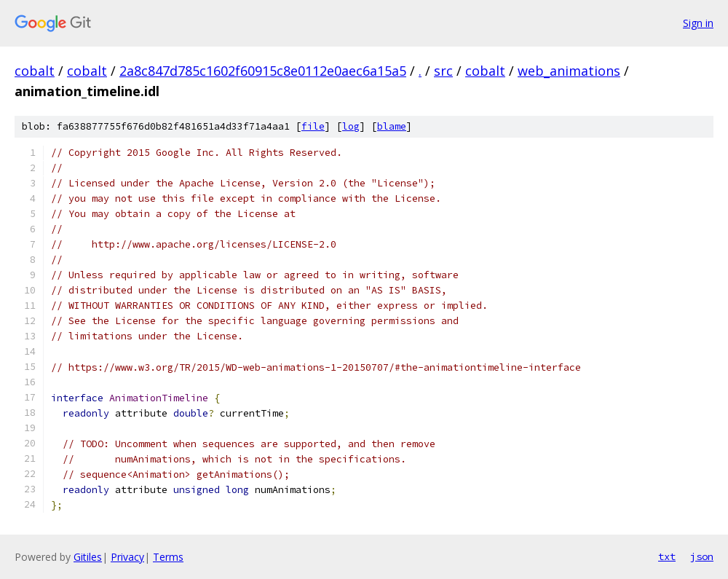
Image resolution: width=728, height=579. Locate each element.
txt (667, 556)
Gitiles (88, 557)
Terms (168, 557)
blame (392, 126)
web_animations (569, 71)
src (443, 71)
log (351, 126)
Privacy (127, 557)
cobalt (35, 71)
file (313, 126)
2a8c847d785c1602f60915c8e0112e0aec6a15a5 (263, 71)
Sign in (698, 23)
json (702, 556)
